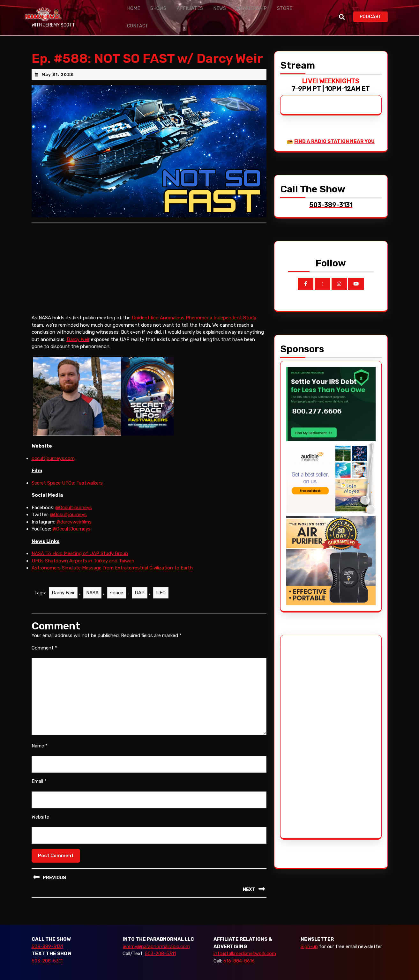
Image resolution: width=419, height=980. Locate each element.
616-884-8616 (239, 947)
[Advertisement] (310, 723)
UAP (140, 579)
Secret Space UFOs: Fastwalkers (67, 470)
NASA (92, 579)
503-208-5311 (47, 947)
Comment (44, 635)
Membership (234, 11)
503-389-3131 (47, 933)
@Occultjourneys (74, 494)
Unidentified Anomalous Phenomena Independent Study (194, 305)
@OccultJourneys (71, 516)
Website (40, 804)
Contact (288, 11)
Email (39, 768)
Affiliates (181, 11)
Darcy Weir (78, 326)
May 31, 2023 (57, 61)
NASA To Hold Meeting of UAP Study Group (80, 540)
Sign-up (309, 933)
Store (263, 11)
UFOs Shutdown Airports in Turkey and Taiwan (83, 547)
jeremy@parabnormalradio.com (156, 933)
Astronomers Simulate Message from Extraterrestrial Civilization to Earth (112, 554)
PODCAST (374, 10)
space (117, 579)
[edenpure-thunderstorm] (331, 547)
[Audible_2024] (331, 465)
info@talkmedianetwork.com (245, 940)
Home (132, 11)
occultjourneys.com (53, 445)
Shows (153, 11)
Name (40, 732)
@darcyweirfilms (74, 509)
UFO (161, 579)
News (206, 11)
